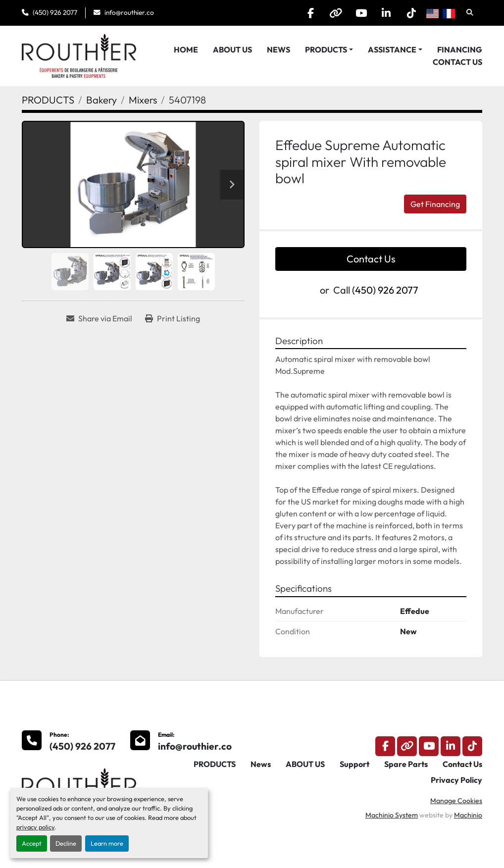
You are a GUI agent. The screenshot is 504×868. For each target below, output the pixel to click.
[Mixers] (143, 100)
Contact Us (457, 62)
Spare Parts (406, 764)
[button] (329, 50)
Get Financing (435, 204)
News (278, 50)
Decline (66, 843)
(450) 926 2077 (55, 12)
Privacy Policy (456, 780)
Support (354, 764)
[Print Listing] (173, 318)
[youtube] (361, 13)
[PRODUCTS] (48, 100)
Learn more (107, 843)
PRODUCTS (326, 50)
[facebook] (310, 13)
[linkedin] (386, 13)
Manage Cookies (456, 801)
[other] (336, 13)
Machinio (468, 815)
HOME (186, 50)
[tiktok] (411, 13)
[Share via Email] (99, 318)
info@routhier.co (129, 12)
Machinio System (392, 815)
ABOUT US (232, 50)
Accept (32, 843)
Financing (460, 50)
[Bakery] (101, 100)
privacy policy (35, 827)
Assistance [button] (392, 50)
